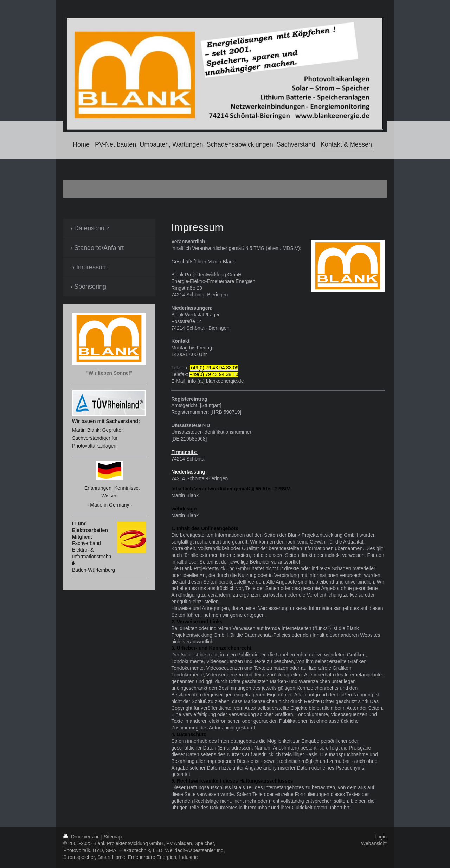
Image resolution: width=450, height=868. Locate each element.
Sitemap (113, 837)
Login (381, 837)
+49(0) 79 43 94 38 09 (214, 368)
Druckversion (82, 837)
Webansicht (374, 843)
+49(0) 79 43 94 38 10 (214, 374)
